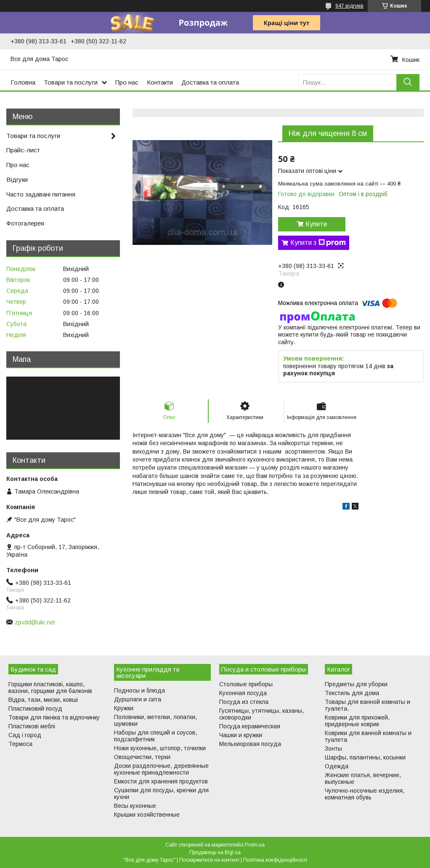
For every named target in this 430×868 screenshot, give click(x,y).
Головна (23, 82)
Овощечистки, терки (142, 757)
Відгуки (17, 179)
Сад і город (25, 735)
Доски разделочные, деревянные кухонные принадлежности (161, 769)
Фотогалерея (25, 223)
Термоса (20, 744)
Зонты (333, 749)
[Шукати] (408, 82)
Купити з (318, 243)
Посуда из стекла (244, 702)
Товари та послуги (71, 82)
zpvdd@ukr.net (35, 622)
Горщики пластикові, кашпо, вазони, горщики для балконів (50, 687)
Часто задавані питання (41, 194)
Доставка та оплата (210, 82)
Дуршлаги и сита (138, 699)
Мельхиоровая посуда (250, 744)
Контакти (160, 82)
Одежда (337, 766)
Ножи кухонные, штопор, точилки (160, 748)
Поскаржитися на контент (209, 860)
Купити (316, 224)
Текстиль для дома (352, 693)
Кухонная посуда (243, 693)
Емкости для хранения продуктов (161, 781)
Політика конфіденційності (275, 860)
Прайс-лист (23, 150)
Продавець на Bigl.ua (215, 852)
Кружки (124, 708)
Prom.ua (255, 845)
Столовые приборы (246, 684)
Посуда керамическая (250, 726)
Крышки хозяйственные (147, 815)
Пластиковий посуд (35, 709)
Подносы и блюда (139, 690)
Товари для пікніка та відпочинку (54, 717)
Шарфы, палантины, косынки (365, 757)
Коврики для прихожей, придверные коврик (357, 721)
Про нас (127, 82)
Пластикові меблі (32, 726)
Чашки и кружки (241, 735)
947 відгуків (349, 6)
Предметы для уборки (356, 684)
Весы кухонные (135, 806)
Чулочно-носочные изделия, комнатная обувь (365, 794)
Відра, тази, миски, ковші (43, 700)
